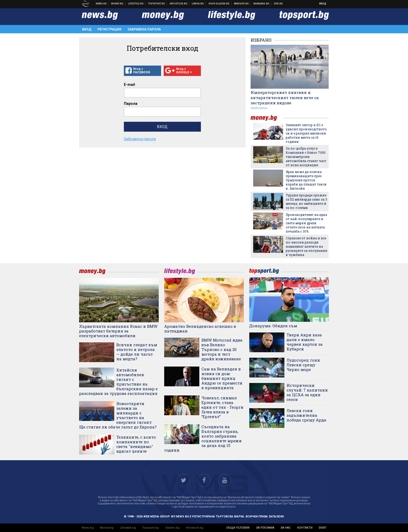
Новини (101, 4)
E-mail (129, 85)
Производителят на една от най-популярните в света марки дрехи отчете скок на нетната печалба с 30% (306, 223)
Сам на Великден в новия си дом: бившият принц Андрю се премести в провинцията (222, 378)
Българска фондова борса (179, 4)
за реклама (265, 528)
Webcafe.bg (241, 4)
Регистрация (109, 29)
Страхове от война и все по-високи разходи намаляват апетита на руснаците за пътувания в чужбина (306, 246)
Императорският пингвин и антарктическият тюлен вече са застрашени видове (285, 98)
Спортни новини (157, 4)
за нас (286, 528)
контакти (305, 528)
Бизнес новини (117, 4)
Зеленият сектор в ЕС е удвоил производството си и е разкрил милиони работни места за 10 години (306, 133)
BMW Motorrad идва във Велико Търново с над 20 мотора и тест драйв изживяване (222, 349)
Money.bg (107, 528)
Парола (131, 104)
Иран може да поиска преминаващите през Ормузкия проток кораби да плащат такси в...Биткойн (306, 180)
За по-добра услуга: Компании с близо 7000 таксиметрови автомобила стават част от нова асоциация (306, 157)
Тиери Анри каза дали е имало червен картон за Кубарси (305, 342)
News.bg (88, 528)
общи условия (238, 528)
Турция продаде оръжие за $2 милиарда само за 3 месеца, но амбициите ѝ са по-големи (306, 201)
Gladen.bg (172, 528)
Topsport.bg (150, 528)
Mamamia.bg (262, 4)
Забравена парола (144, 29)
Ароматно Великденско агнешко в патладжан (200, 329)
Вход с (142, 71)
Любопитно (259, 108)
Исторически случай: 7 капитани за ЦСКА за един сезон (307, 392)
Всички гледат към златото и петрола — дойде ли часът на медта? (137, 352)
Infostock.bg (195, 528)
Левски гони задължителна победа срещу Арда (306, 415)
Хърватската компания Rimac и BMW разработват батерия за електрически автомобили (118, 331)
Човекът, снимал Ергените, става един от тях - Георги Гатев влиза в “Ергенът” (222, 407)
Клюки (136, 4)
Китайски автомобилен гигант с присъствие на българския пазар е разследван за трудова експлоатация (118, 382)
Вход (323, 4)
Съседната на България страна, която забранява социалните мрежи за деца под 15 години (203, 438)
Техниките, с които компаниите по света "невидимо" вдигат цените (136, 444)
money (267, 118)
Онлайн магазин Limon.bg (198, 4)
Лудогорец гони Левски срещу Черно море (303, 365)
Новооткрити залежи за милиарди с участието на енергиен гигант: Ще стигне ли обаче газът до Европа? (118, 415)
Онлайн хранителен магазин (219, 4)
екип (323, 528)
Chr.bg (278, 4)
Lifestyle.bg (128, 528)
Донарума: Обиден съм (273, 326)
